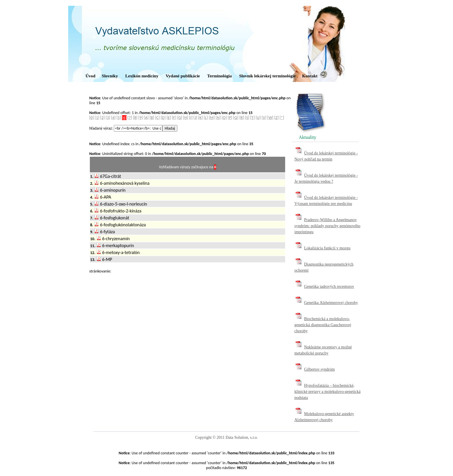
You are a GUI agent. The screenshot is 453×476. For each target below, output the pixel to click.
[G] (180, 118)
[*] (282, 118)
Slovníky (110, 76)
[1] (97, 118)
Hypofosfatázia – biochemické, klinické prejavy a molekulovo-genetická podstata (327, 392)
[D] (163, 118)
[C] (157, 118)
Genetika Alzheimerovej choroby (331, 303)
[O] (224, 118)
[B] (152, 118)
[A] (146, 118)
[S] (247, 118)
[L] (206, 118)
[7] (130, 118)
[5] (119, 118)
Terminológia (219, 76)
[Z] (276, 118)
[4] (113, 118)
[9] (141, 118)
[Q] (236, 118)
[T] (252, 118)
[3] (108, 118)
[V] (264, 118)
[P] (230, 118)
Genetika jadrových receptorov (329, 286)
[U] (258, 118)
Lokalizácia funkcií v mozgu (327, 248)
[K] (200, 118)
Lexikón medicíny (142, 76)
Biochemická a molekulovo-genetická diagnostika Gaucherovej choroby (323, 325)
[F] (174, 118)
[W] (270, 118)
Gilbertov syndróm (320, 369)
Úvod (90, 76)
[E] (169, 118)
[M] (212, 118)
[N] (218, 118)
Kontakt (310, 76)
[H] (186, 118)
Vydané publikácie (183, 76)
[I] (191, 118)
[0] (92, 118)
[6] (124, 118)
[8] (135, 118)
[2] (103, 118)
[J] (195, 118)
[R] (242, 118)
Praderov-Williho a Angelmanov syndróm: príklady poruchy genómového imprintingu (327, 226)
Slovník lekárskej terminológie (268, 76)
